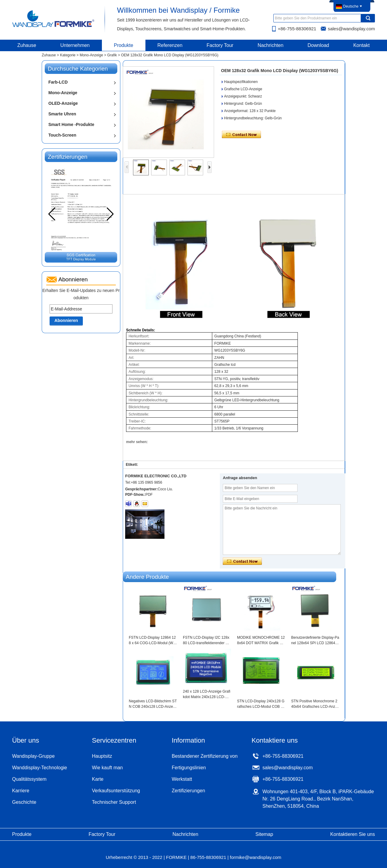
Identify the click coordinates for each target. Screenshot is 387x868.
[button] (110, 214)
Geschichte (24, 802)
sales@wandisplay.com (351, 29)
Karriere (21, 791)
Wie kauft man (107, 768)
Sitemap (264, 834)
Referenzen (170, 45)
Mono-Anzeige (91, 55)
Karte (98, 779)
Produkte (124, 45)
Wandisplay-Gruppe (33, 756)
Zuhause (27, 45)
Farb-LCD (58, 82)
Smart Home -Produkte (71, 124)
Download (318, 45)
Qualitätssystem (29, 779)
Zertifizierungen (188, 791)
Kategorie (68, 55)
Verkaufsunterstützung (116, 791)
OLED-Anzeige (63, 103)
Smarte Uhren (62, 114)
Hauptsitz (102, 756)
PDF (149, 495)
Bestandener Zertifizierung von (205, 756)
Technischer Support (114, 802)
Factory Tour (220, 45)
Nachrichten (270, 45)
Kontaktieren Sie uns (353, 834)
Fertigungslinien (189, 768)
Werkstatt (182, 779)
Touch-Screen (62, 135)
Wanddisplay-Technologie (40, 768)
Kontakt (361, 45)
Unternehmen (75, 45)
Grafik (112, 55)
